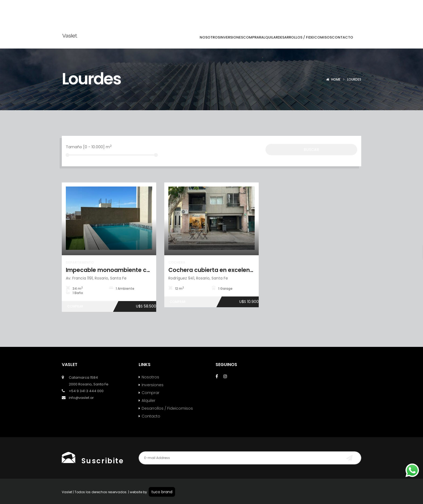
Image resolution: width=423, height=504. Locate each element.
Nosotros (150, 377)
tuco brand (162, 492)
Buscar (311, 150)
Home (336, 79)
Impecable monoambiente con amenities (124, 270)
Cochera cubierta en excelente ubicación (227, 270)
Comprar (151, 393)
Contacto (151, 416)
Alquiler (149, 401)
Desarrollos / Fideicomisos (167, 408)
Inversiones (153, 385)
